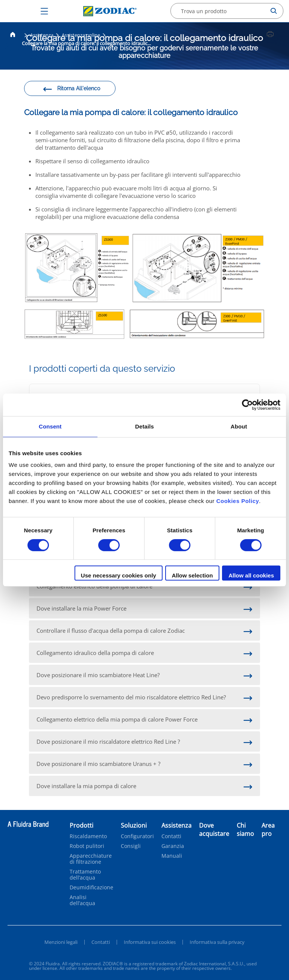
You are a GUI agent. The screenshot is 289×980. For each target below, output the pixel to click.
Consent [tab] (50, 426)
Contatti (171, 836)
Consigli (131, 846)
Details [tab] (144, 426)
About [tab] (239, 426)
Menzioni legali (61, 942)
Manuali (172, 856)
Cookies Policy (238, 501)
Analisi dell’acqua (82, 900)
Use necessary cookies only (119, 575)
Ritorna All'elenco (71, 90)
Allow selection (192, 575)
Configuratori (137, 836)
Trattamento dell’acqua (85, 875)
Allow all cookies (251, 575)
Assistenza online (81, 35)
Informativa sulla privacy (217, 942)
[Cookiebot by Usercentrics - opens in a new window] (247, 405)
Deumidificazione (91, 887)
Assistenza (42, 35)
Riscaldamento (88, 836)
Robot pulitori (87, 846)
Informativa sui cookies (150, 942)
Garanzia (173, 846)
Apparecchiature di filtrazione (91, 859)
